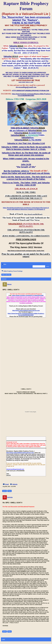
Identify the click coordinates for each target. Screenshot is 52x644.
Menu (4, 264)
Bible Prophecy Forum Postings (12, 271)
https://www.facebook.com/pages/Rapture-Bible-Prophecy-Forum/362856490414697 (26, 314)
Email (7, 484)
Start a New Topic (6, 275)
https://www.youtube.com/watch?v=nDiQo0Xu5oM (28, 295)
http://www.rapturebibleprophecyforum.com (26, 310)
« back (3, 639)
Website (15, 484)
